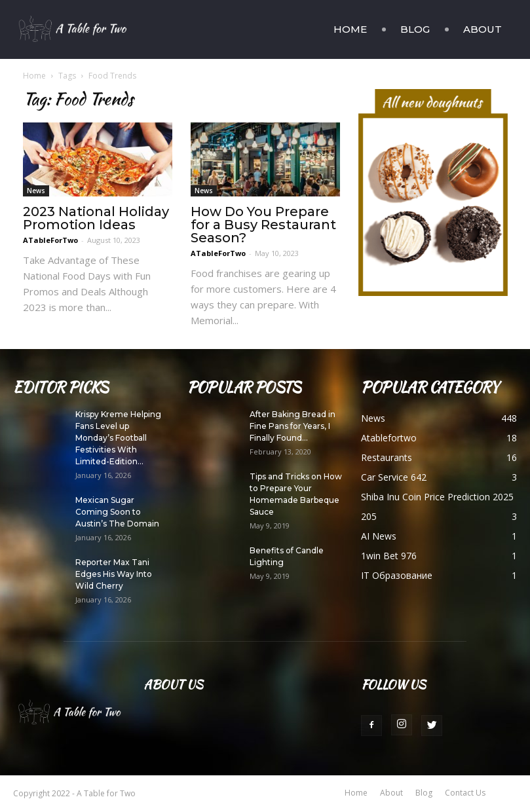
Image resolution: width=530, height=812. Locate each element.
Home (350, 29)
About (483, 29)
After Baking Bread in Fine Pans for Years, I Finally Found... (293, 426)
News (36, 191)
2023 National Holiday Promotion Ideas (96, 218)
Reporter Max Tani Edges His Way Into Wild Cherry (114, 574)
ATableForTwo (50, 240)
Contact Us (465, 793)
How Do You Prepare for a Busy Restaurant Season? (263, 225)
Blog (415, 29)
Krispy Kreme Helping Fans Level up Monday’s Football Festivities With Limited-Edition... (118, 438)
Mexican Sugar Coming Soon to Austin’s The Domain (117, 512)
